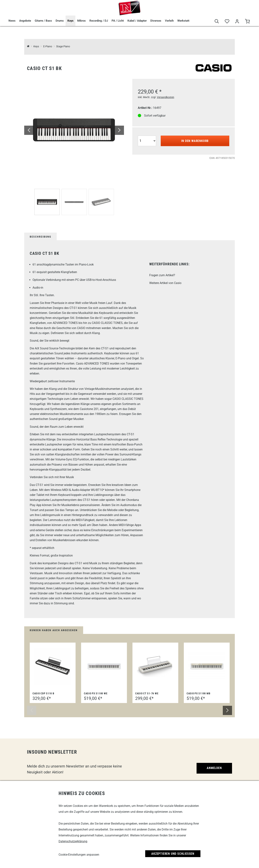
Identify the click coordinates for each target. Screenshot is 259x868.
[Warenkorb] (247, 22)
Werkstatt (183, 21)
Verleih (169, 21)
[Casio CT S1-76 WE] (155, 666)
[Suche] (217, 22)
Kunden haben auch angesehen (54, 630)
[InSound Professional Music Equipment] (28, 46)
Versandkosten (166, 97)
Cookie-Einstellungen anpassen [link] (79, 855)
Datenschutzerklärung (73, 841)
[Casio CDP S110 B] (53, 666)
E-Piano (48, 46)
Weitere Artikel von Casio (165, 283)
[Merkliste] (227, 22)
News (12, 21)
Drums (60, 21)
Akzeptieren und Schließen (173, 854)
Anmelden (214, 768)
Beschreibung (40, 237)
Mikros (81, 21)
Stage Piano (63, 46)
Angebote (25, 21)
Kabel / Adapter (137, 21)
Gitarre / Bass (43, 21)
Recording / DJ (99, 21)
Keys (70, 21)
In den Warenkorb (195, 141)
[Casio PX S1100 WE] (104, 666)
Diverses (156, 21)
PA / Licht (118, 21)
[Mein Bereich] (237, 22)
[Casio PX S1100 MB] (207, 666)
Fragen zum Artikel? (162, 275)
